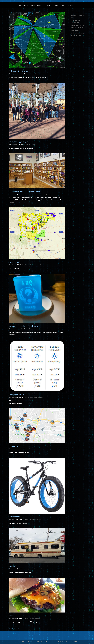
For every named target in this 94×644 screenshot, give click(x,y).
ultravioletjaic (14, 74)
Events (35, 74)
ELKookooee (14, 194)
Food (11, 616)
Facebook (67, 1)
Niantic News (83, 1)
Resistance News (44, 265)
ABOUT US (26, 5)
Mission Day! (14, 446)
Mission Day (44, 194)
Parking (12, 566)
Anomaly (27, 194)
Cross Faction (29, 74)
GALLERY (33, 5)
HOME (20, 5)
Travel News (14, 262)
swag (36, 329)
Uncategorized (37, 618)
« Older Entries (14, 628)
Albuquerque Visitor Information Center (25, 191)
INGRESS (39, 5)
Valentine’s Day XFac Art (19, 71)
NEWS (49, 5)
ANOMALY (56, 5)
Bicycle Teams (15, 517)
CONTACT (70, 5)
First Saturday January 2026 (20, 142)
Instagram (77, 1)
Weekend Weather (17, 395)
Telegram (72, 1)
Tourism (49, 194)
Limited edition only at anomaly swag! (24, 326)
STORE (63, 5)
